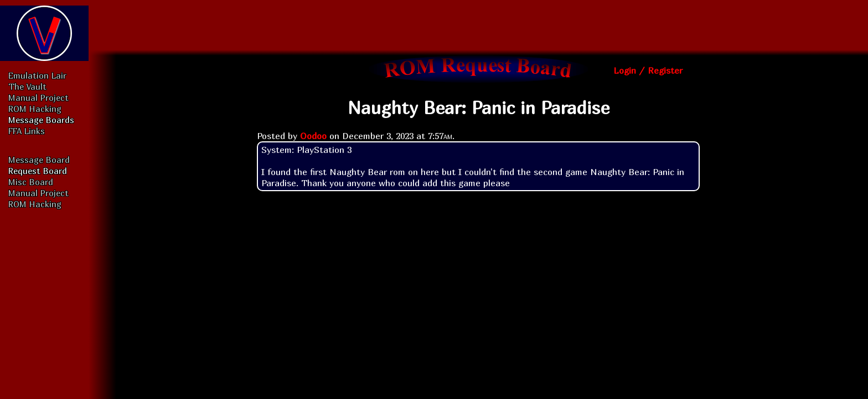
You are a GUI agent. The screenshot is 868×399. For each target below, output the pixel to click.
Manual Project (38, 98)
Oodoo (313, 136)
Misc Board (31, 182)
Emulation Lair (37, 75)
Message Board (39, 160)
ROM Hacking (35, 109)
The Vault (27, 86)
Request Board (38, 171)
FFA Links (27, 131)
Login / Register (648, 70)
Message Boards (41, 120)
